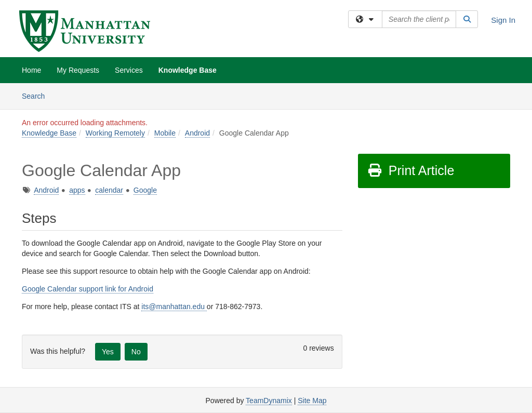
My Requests (78, 70)
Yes (108, 352)
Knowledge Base (188, 70)
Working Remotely (115, 133)
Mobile (165, 133)
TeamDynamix (269, 401)
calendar (109, 190)
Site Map (312, 401)
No (136, 352)
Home (31, 70)
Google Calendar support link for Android (88, 289)
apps (77, 190)
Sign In (503, 20)
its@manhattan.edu (174, 307)
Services (129, 70)
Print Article (411, 170)
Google (145, 190)
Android (197, 133)
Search (37, 95)
